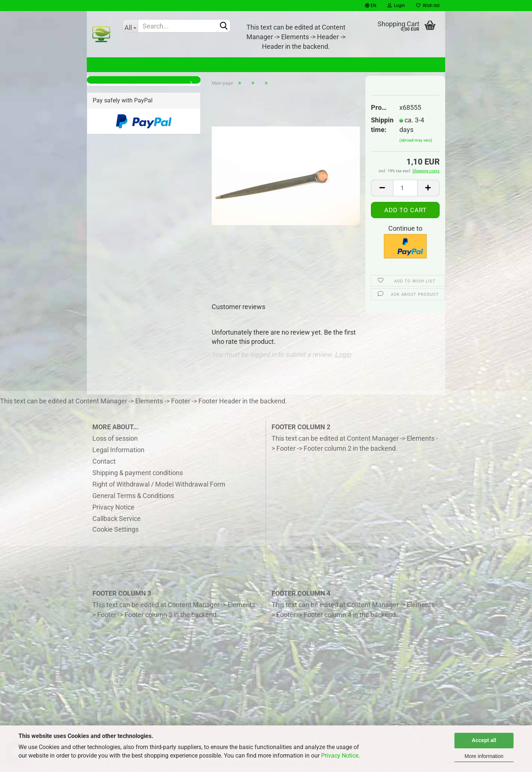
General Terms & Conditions (133, 496)
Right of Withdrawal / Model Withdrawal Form (159, 484)
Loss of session (115, 438)
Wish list (428, 6)
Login (396, 6)
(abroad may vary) (416, 140)
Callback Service (117, 519)
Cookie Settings (115, 529)
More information (484, 756)
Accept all (484, 740)
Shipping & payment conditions (138, 473)
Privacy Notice (340, 756)
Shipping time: (380, 125)
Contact (104, 461)
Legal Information (118, 450)
